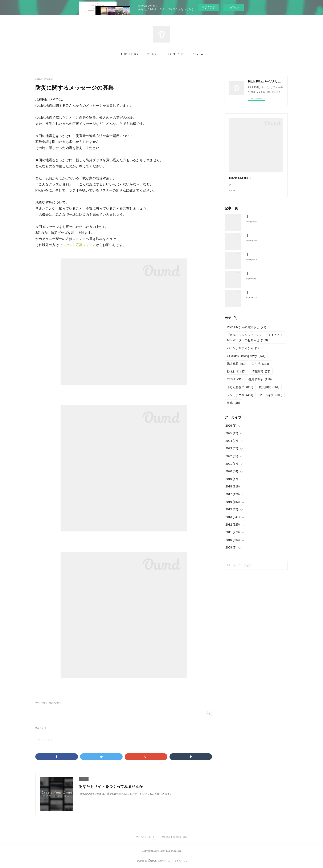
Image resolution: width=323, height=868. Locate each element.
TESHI (235, 383)
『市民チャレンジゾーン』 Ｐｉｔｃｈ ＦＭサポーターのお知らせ (255, 342)
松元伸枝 (269, 391)
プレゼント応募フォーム (77, 245)
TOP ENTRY (129, 54)
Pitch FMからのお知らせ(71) (49, 703)
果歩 (233, 407)
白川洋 (260, 368)
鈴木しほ (236, 376)
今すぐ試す (208, 7)
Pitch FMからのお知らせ (246, 331)
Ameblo (198, 54)
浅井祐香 (236, 368)
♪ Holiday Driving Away (246, 360)
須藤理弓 (261, 376)
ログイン (234, 7)
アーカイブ (271, 399)
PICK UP (153, 54)
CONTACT (176, 54)
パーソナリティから (243, 352)
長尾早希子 (260, 383)
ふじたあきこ (240, 391)
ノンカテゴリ (240, 399)
